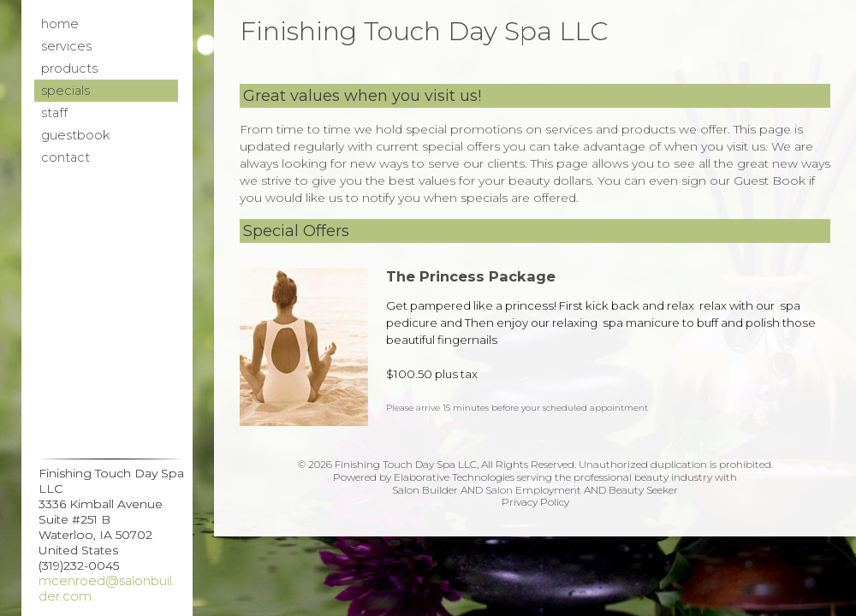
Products (69, 68)
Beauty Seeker (643, 490)
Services (66, 46)
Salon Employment (533, 490)
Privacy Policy (535, 502)
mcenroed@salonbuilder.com (105, 589)
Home (60, 24)
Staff (54, 113)
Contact (65, 157)
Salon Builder (425, 490)
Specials (65, 91)
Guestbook (75, 135)
